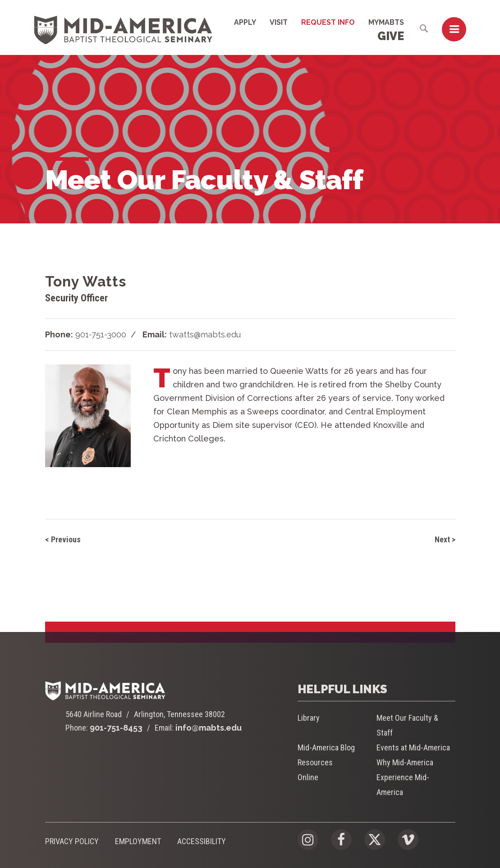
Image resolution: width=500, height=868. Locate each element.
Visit (279, 22)
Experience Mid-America (403, 785)
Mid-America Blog (326, 748)
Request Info (328, 22)
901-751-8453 (116, 728)
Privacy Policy (72, 841)
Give (391, 36)
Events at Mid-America (413, 748)
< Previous (63, 539)
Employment (138, 841)
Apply (245, 22)
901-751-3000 (101, 334)
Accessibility (202, 841)
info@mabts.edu (209, 728)
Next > (445, 539)
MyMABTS (386, 22)
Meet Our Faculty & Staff (407, 725)
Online (308, 777)
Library (309, 718)
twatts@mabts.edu (205, 334)
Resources (315, 762)
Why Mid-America (405, 762)
